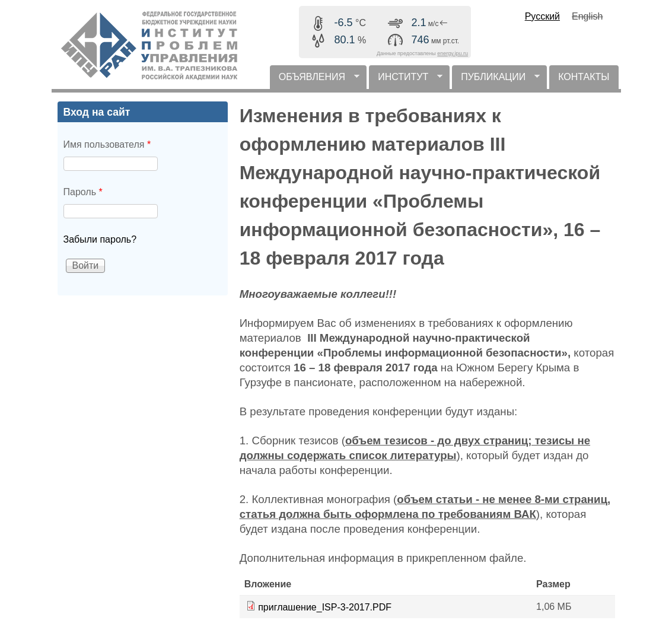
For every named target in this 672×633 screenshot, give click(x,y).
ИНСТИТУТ (406, 80)
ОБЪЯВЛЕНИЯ (315, 80)
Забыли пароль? (100, 239)
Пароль (83, 192)
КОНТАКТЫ (584, 77)
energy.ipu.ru (453, 53)
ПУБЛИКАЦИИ (496, 80)
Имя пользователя (107, 144)
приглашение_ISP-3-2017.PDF (325, 607)
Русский (542, 16)
